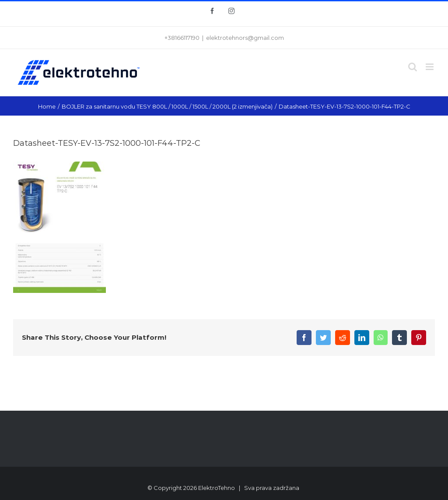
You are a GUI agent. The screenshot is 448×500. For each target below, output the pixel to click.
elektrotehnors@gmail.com (245, 38)
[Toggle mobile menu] (430, 67)
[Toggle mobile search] (413, 67)
